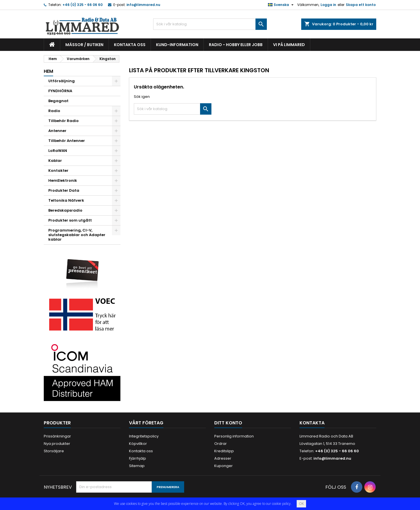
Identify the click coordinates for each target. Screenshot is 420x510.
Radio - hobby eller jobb (236, 45)
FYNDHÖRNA (60, 91)
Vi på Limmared (289, 45)
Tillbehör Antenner (67, 141)
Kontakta (312, 423)
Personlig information (234, 436)
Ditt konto (228, 423)
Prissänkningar (57, 436)
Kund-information (177, 45)
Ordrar (221, 444)
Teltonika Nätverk (66, 200)
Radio (54, 111)
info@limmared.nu (143, 5)
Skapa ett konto (361, 5)
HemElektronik (63, 180)
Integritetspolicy (144, 436)
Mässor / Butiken (84, 45)
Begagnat (58, 101)
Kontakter (58, 171)
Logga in (328, 5)
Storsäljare (54, 451)
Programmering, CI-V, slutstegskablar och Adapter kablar (77, 235)
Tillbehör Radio (64, 121)
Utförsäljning (62, 81)
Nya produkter (57, 444)
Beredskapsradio (65, 210)
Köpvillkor (138, 444)
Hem (48, 71)
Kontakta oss (130, 45)
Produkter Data (64, 190)
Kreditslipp (224, 451)
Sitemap (137, 466)
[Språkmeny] (281, 5)
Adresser (223, 458)
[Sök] (210, 24)
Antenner (57, 131)
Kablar (55, 161)
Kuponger (223, 466)
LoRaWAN (58, 151)
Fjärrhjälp (138, 458)
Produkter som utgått (70, 220)
